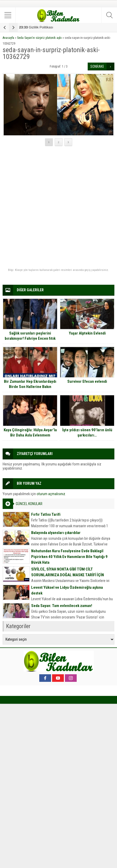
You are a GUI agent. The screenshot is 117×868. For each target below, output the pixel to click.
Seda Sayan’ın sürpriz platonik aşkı (39, 38)
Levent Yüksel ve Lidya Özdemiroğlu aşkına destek (67, 590)
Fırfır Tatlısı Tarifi (46, 514)
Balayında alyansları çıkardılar (56, 533)
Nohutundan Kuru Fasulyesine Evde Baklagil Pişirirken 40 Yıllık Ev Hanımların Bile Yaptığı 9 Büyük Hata (69, 557)
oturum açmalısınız (51, 494)
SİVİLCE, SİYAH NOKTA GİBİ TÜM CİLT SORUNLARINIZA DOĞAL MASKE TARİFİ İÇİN (68, 572)
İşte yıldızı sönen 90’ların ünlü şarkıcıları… (87, 433)
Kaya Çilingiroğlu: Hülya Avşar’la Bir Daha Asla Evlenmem (30, 433)
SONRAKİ (97, 66)
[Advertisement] (58, 207)
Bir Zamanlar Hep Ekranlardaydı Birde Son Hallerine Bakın (30, 384)
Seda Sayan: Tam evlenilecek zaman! (62, 606)
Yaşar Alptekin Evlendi (87, 333)
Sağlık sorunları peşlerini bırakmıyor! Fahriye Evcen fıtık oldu (30, 338)
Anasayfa (8, 38)
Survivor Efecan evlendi (87, 381)
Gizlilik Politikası (36, 27)
